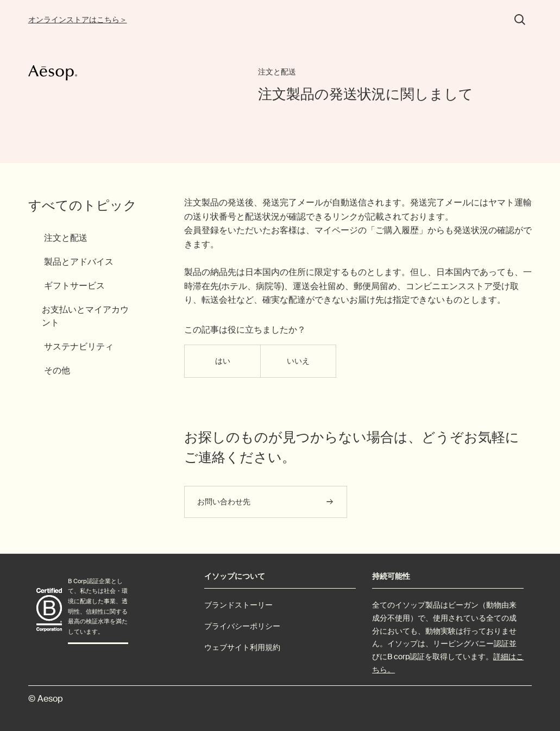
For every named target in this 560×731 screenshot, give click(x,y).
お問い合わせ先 (224, 502)
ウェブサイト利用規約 (242, 647)
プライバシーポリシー (242, 626)
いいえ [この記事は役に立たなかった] (298, 361)
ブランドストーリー (238, 605)
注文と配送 (277, 72)
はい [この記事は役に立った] (223, 361)
